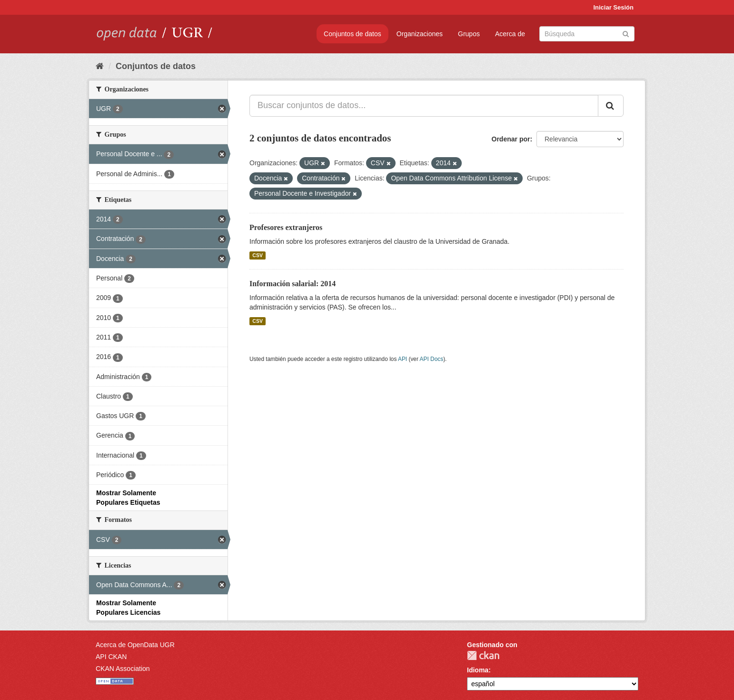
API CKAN (111, 657)
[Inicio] (100, 66)
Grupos (469, 34)
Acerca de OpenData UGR (135, 645)
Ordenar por (511, 139)
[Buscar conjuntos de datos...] (424, 106)
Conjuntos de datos (352, 34)
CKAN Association (123, 669)
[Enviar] (626, 33)
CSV (258, 255)
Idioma (478, 670)
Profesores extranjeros (286, 227)
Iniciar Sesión (613, 7)
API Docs (432, 359)
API (402, 359)
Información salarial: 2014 (293, 284)
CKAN (483, 655)
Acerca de (510, 34)
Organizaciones (420, 34)
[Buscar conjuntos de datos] (587, 34)
